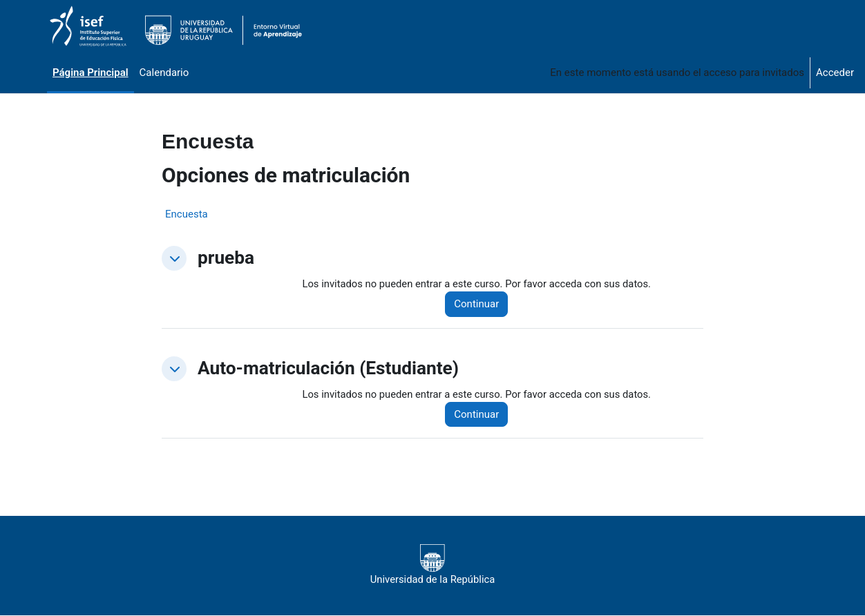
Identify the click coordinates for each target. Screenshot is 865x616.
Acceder (835, 73)
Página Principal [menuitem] (91, 73)
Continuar (479, 305)
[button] (174, 258)
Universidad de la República (432, 566)
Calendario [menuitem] (164, 73)
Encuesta (187, 214)
